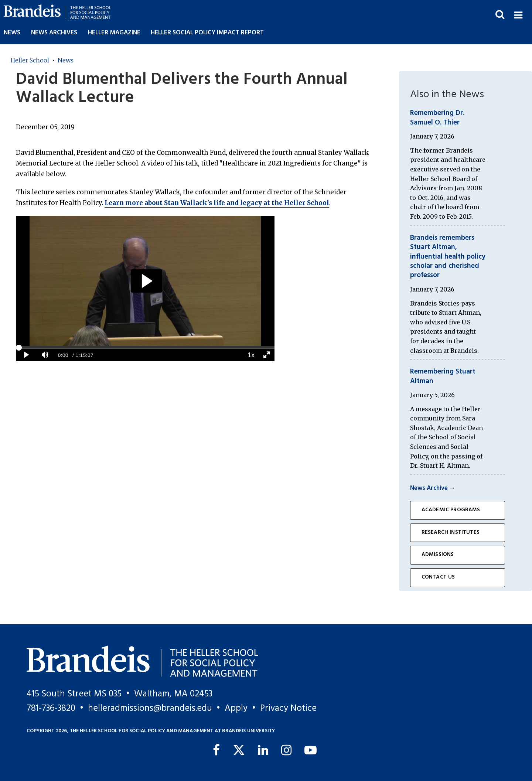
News (12, 33)
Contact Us (438, 577)
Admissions (438, 555)
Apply (236, 708)
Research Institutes (451, 533)
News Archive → (433, 488)
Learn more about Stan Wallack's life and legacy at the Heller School (217, 203)
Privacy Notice (288, 708)
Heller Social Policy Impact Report (207, 33)
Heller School (30, 60)
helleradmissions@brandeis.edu (150, 708)
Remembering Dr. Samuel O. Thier (437, 118)
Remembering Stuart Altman (443, 376)
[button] (518, 14)
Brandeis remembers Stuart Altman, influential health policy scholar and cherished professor (448, 257)
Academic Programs (451, 510)
